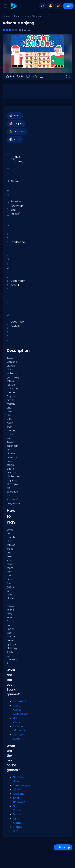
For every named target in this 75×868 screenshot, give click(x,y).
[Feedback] (41, 77)
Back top (63, 847)
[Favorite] (28, 77)
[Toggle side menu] (4, 6)
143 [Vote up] (10, 77)
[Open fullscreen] (68, 77)
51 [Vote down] (20, 77)
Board (17, 16)
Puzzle (15, 140)
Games (6, 16)
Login (68, 6)
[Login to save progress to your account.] (35, 77)
